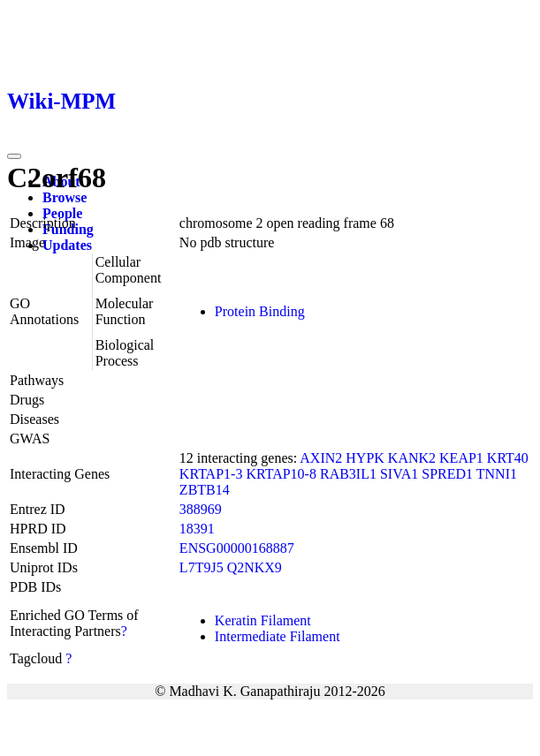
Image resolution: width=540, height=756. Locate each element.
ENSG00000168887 (237, 548)
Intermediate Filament (278, 636)
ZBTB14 (205, 490)
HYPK (365, 458)
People (62, 213)
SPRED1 (447, 474)
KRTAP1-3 (211, 474)
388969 (201, 509)
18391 (197, 529)
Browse (65, 197)
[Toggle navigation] (14, 156)
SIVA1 (399, 474)
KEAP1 (461, 458)
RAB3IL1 (348, 474)
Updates (67, 245)
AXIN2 (321, 458)
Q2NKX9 (255, 567)
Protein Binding (260, 311)
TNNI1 (497, 474)
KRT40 (508, 458)
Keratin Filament (263, 620)
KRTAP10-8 (281, 474)
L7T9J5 (202, 567)
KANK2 (412, 458)
